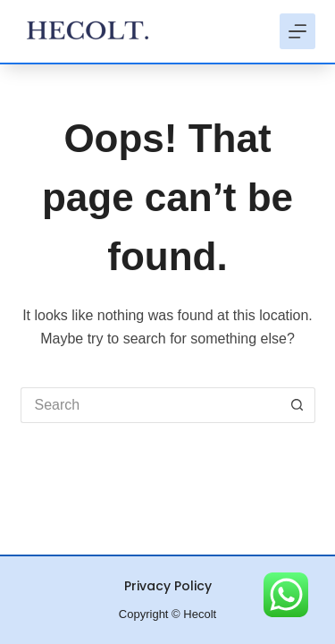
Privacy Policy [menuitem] (168, 586)
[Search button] (297, 405)
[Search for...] (150, 405)
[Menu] (297, 31)
